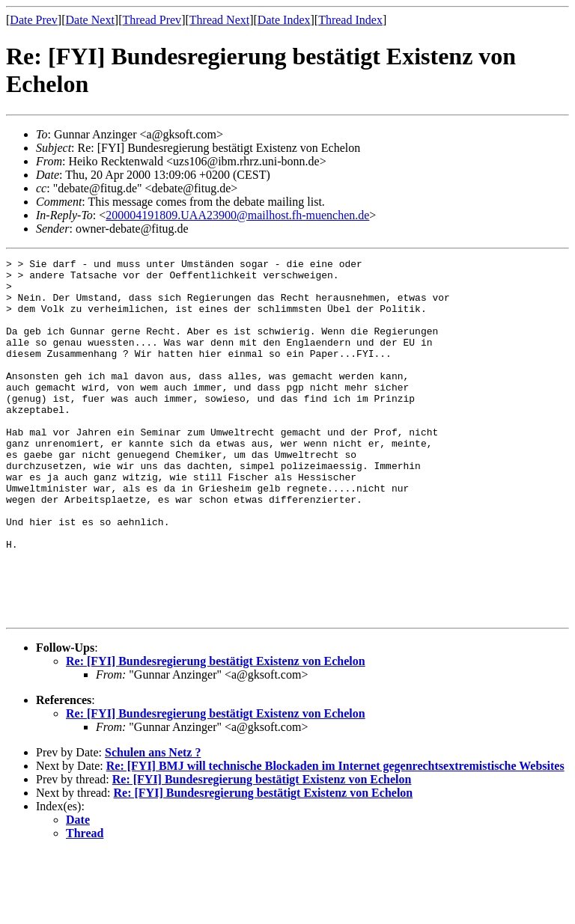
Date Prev (34, 20)
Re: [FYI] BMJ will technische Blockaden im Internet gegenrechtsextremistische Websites (335, 838)
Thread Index (350, 20)
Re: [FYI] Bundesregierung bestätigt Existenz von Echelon (216, 733)
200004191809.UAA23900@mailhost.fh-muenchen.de (237, 215)
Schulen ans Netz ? (153, 824)
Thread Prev (152, 20)
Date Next (90, 20)
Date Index (284, 20)
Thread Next (219, 20)
